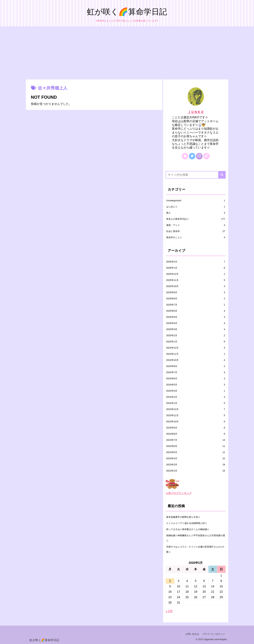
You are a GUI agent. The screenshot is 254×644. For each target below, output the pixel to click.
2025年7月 (196, 305)
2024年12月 (196, 348)
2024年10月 (196, 360)
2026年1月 (196, 268)
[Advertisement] (127, 53)
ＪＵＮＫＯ (196, 112)
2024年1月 (196, 403)
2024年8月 (196, 366)
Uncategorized (196, 200)
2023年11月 (196, 415)
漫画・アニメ (196, 225)
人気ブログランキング (179, 493)
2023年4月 (196, 458)
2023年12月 (196, 409)
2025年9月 (196, 292)
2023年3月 (196, 465)
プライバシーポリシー (214, 634)
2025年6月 (196, 311)
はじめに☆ (196, 207)
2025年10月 (196, 286)
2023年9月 (196, 428)
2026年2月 (196, 262)
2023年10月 (196, 422)
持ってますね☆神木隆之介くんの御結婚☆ (188, 529)
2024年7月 (196, 372)
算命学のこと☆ (196, 237)
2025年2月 (196, 335)
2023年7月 (196, 440)
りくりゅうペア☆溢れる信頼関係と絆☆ (187, 523)
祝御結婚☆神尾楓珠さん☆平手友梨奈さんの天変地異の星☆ (196, 538)
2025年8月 (196, 299)
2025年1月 (196, 342)
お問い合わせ (192, 634)
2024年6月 (196, 378)
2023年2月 (196, 471)
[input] (196, 175)
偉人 (196, 213)
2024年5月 (196, 385)
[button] (222, 175)
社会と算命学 (196, 231)
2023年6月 (196, 446)
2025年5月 (196, 317)
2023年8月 (196, 434)
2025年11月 (196, 280)
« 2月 (169, 611)
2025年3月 (196, 329)
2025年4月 (196, 323)
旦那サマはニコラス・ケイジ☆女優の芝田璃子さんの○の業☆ (195, 549)
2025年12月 (196, 274)
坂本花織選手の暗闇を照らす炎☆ (183, 517)
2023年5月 (196, 452)
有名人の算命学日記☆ (196, 219)
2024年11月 (196, 354)
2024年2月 (196, 397)
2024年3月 (196, 391)
